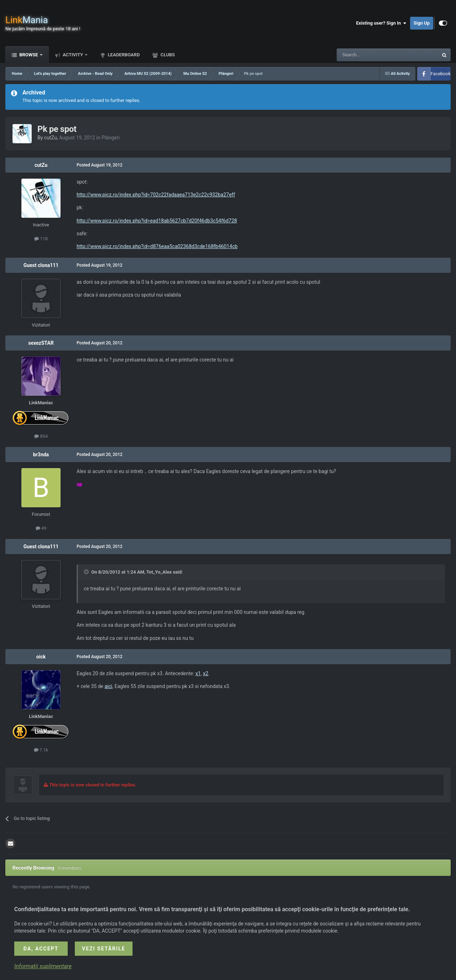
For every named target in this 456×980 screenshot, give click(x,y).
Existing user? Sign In (381, 23)
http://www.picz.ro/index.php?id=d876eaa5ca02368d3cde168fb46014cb (157, 246)
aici (108, 686)
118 (41, 239)
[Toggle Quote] (87, 572)
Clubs (167, 55)
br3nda (41, 455)
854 (41, 436)
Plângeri (111, 138)
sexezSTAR (41, 343)
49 (41, 528)
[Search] (370, 55)
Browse (29, 55)
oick (41, 657)
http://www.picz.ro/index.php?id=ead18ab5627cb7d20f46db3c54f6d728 (157, 221)
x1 (198, 673)
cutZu (51, 138)
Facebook (441, 74)
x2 (206, 673)
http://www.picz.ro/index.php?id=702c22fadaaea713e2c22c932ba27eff (156, 195)
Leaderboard (123, 55)
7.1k (41, 750)
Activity (73, 55)
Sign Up (422, 23)
